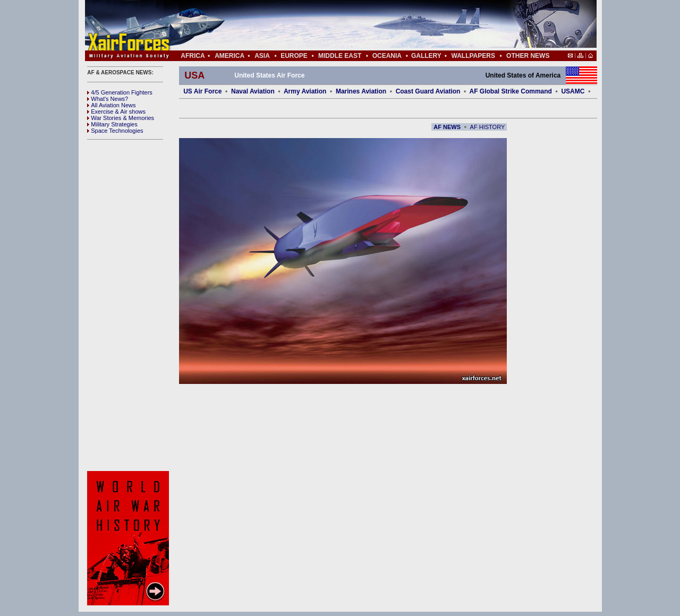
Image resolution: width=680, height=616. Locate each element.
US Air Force (202, 91)
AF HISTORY (488, 127)
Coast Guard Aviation (428, 91)
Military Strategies (112, 124)
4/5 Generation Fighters (121, 92)
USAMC (573, 91)
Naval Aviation (253, 91)
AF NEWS (447, 127)
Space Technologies (115, 131)
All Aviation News (111, 105)
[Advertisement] (372, 25)
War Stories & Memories (121, 118)
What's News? (108, 99)
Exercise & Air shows (116, 112)
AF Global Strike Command (511, 91)
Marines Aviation (361, 91)
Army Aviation (305, 91)
